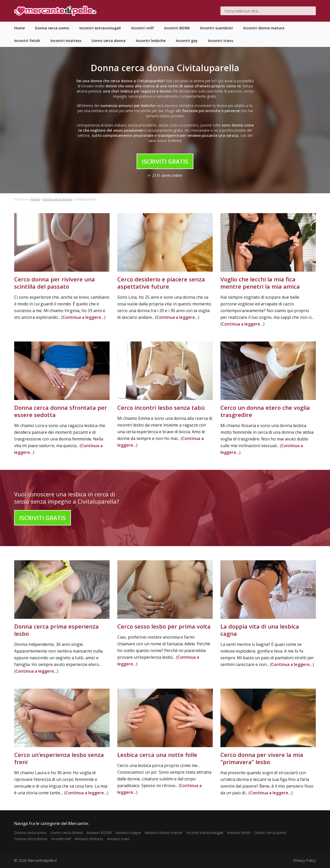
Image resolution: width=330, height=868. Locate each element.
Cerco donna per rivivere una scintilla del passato (55, 283)
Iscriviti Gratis (165, 161)
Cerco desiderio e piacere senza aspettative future (161, 283)
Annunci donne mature (164, 833)
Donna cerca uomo (30, 833)
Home (35, 199)
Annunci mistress (89, 839)
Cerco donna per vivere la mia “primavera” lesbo (262, 758)
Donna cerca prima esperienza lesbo (56, 630)
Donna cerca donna (57, 199)
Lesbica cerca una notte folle (157, 755)
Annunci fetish (239, 833)
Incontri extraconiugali (205, 833)
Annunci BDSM (99, 833)
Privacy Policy (304, 860)
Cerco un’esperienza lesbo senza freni (59, 758)
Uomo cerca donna (67, 833)
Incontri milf (61, 839)
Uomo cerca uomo (270, 833)
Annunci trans (118, 839)
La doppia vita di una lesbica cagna (260, 630)
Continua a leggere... (83, 317)
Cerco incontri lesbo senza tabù (161, 407)
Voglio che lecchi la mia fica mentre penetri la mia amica (260, 283)
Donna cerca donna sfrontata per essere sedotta (61, 411)
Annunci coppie (128, 833)
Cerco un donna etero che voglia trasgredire (265, 411)
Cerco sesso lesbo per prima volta (164, 626)
